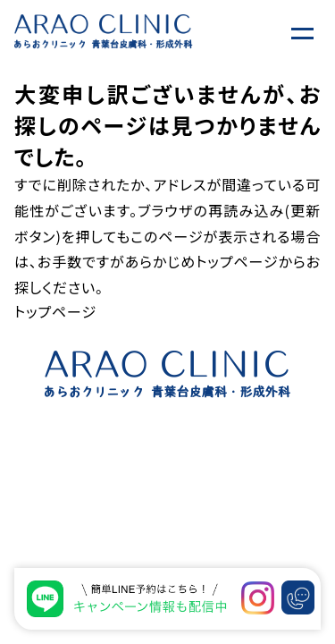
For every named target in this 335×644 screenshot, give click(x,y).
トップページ (237, 261)
